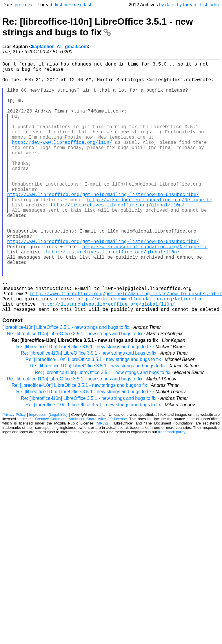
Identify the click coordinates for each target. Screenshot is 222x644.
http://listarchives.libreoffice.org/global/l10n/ (118, 237)
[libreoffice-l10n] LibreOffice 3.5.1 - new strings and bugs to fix (66, 383)
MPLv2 (103, 479)
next (29, 5)
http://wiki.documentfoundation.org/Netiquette (150, 231)
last (88, 5)
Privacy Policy (14, 470)
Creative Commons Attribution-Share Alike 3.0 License (81, 475)
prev (19, 5)
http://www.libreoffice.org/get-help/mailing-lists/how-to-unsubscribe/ (103, 224)
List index (210, 5)
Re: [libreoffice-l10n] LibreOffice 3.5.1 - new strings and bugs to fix (98, 27)
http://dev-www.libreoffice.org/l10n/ (62, 161)
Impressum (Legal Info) (48, 470)
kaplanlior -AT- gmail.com (60, 47)
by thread (186, 5)
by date (167, 5)
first (59, 5)
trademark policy (172, 488)
